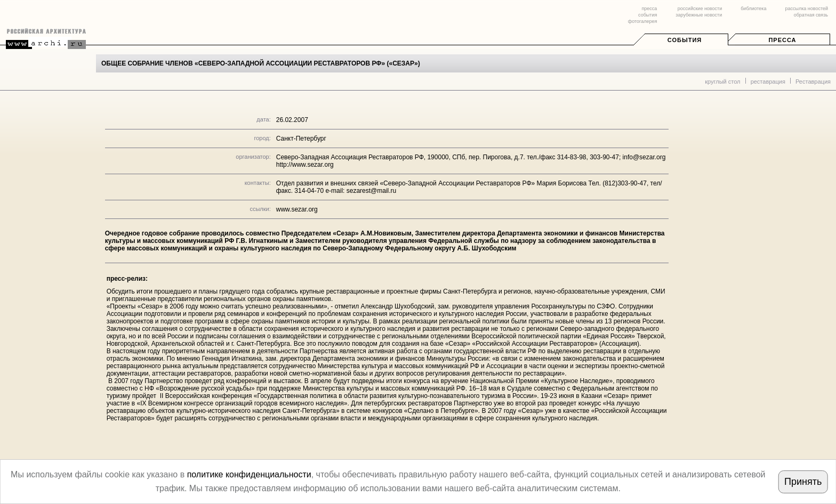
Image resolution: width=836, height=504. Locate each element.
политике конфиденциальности (249, 474)
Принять (803, 482)
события (648, 15)
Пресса (782, 40)
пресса (649, 9)
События (685, 40)
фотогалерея (642, 21)
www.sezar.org (297, 209)
